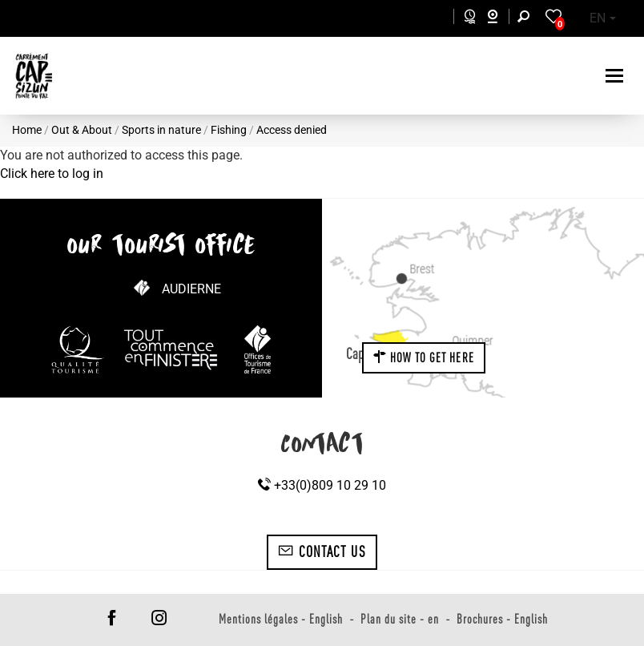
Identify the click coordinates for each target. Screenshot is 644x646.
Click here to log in (52, 174)
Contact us (322, 551)
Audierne (191, 289)
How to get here (424, 357)
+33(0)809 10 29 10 (322, 485)
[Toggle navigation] (616, 76)
